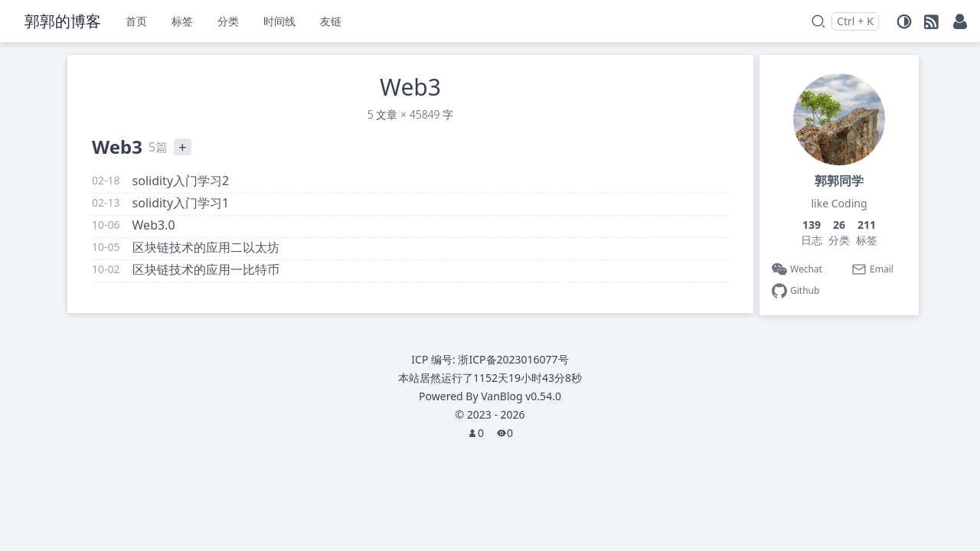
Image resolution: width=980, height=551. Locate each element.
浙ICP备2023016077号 (513, 359)
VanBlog (521, 396)
